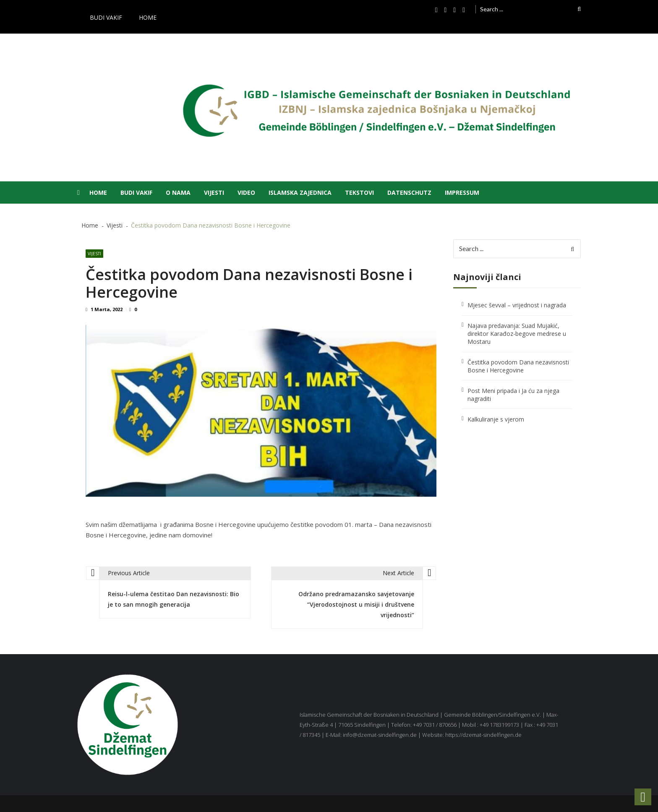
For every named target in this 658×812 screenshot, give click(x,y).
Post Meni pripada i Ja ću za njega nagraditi (513, 395)
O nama (178, 193)
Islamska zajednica (300, 193)
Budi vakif (106, 17)
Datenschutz (409, 193)
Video (246, 193)
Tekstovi (359, 193)
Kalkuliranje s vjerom (496, 419)
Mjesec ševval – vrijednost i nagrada (517, 305)
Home (148, 17)
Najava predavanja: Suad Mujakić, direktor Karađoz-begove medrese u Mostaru (517, 334)
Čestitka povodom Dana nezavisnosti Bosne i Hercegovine (518, 366)
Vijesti (214, 193)
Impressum (462, 193)
